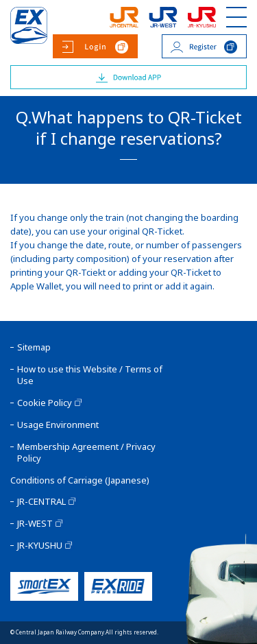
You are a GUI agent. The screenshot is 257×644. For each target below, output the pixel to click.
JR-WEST (35, 524)
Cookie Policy (45, 403)
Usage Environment (58, 425)
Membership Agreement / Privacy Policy (86, 453)
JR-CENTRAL (41, 502)
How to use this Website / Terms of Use (90, 375)
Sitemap (34, 347)
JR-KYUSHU (40, 546)
